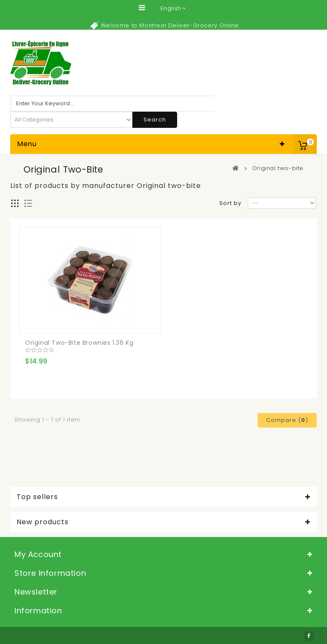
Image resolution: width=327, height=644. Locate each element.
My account (38, 554)
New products (43, 522)
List (28, 204)
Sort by (230, 203)
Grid (15, 204)
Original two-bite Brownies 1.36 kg (79, 343)
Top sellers (37, 497)
